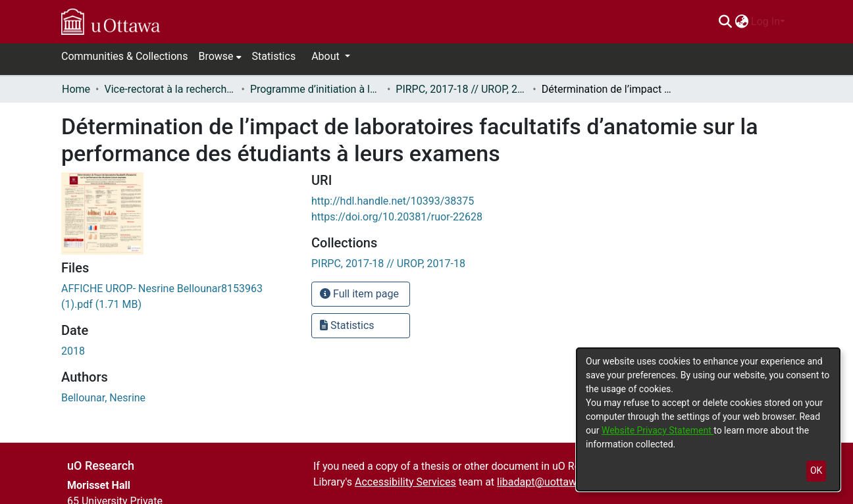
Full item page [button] (359, 294)
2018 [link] (73, 351)
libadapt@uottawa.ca (547, 482)
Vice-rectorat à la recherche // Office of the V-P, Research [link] (170, 89)
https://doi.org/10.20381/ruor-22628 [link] (397, 217)
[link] (388, 264)
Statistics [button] (347, 325)
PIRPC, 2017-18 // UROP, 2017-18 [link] (461, 89)
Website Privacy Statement (658, 430)
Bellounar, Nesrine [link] (103, 398)
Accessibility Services (405, 482)
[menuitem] (741, 22)
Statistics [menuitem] (274, 56)
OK (816, 470)
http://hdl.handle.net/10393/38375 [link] (393, 201)
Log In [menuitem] (765, 21)
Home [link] (76, 89)
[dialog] (708, 419)
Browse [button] (216, 56)
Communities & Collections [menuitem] (124, 56)
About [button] (327, 56)
